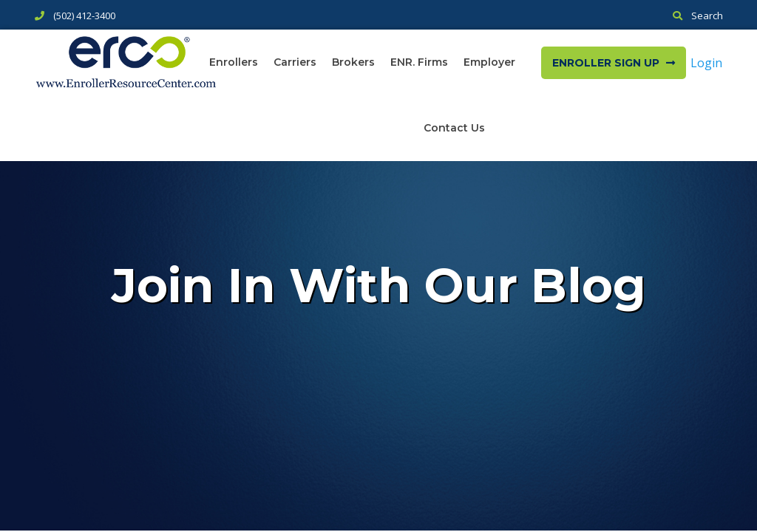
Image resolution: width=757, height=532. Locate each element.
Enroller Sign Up (614, 63)
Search (707, 16)
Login (706, 63)
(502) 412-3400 (84, 16)
